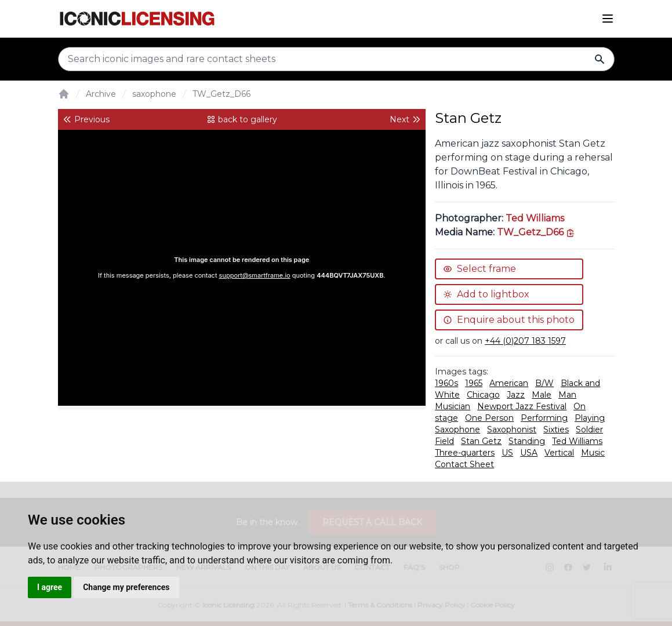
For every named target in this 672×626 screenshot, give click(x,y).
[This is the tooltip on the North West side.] (536, 232)
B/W (544, 383)
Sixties (556, 430)
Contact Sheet (464, 464)
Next (405, 119)
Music (593, 453)
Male (542, 395)
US (507, 453)
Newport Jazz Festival (522, 406)
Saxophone (457, 430)
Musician (453, 406)
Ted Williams (535, 218)
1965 (474, 383)
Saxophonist (512, 430)
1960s (446, 383)
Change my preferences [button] (126, 587)
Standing (527, 441)
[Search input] (336, 59)
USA (529, 453)
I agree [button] (50, 587)
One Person (489, 418)
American (509, 383)
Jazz (516, 395)
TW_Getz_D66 (221, 94)
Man (567, 395)
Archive (101, 94)
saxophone (154, 94)
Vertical (559, 453)
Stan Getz (481, 441)
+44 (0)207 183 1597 (525, 341)
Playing (590, 418)
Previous (86, 119)
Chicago (483, 395)
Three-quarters (465, 453)
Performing (544, 418)
